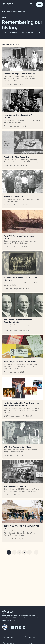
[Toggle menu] (39, 4)
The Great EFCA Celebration (17, 486)
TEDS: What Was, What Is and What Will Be (21, 527)
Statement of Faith (9, 620)
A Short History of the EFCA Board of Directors (20, 279)
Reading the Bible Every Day (16, 157)
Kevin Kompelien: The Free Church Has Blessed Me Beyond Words (21, 404)
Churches (29, 637)
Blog (4, 12)
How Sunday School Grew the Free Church (19, 116)
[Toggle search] (31, 4)
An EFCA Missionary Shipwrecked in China (20, 237)
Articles (8, 637)
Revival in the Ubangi (13, 196)
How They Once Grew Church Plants (20, 361)
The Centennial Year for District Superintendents (18, 321)
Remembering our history (16, 12)
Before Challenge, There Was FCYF (20, 74)
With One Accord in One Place (17, 447)
